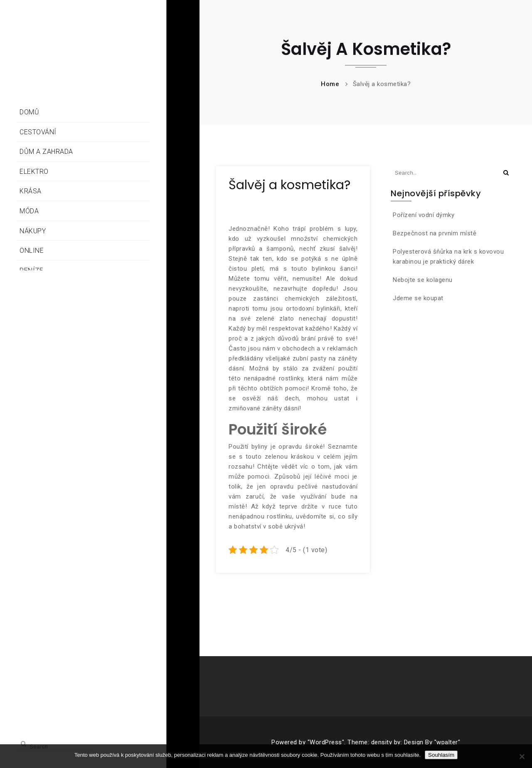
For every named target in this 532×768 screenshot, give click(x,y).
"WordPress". (327, 742)
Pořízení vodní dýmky (424, 215)
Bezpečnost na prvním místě (435, 233)
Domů (29, 112)
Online (32, 251)
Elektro (34, 172)
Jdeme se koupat (418, 298)
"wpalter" (447, 742)
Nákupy (33, 231)
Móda (29, 211)
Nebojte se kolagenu (423, 280)
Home (330, 84)
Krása (31, 191)
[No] (522, 756)
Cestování (38, 132)
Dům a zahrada (46, 152)
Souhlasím (441, 755)
